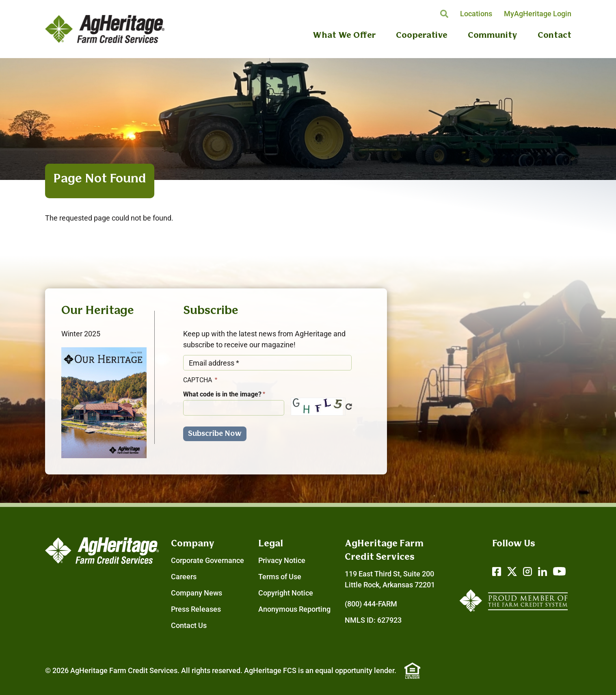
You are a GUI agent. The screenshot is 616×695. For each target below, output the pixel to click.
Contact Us (189, 625)
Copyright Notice (286, 593)
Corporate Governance (207, 560)
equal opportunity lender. (356, 670)
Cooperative (422, 36)
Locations (476, 14)
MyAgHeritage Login (538, 14)
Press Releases (196, 609)
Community (493, 36)
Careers (184, 577)
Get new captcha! (349, 407)
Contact (554, 36)
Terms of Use (280, 577)
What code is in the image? (222, 394)
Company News (197, 593)
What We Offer (344, 36)
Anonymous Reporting (294, 609)
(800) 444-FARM (371, 604)
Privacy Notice (282, 560)
